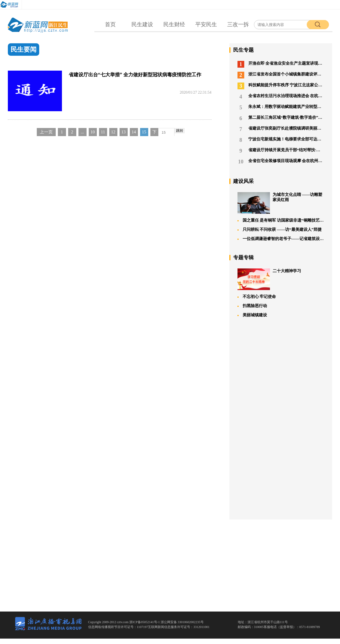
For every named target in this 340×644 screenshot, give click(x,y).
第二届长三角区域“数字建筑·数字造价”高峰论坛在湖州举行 (281, 118)
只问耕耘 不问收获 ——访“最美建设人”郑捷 (280, 229)
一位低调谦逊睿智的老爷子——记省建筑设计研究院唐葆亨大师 (281, 239)
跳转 (180, 131)
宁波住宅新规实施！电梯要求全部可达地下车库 (281, 140)
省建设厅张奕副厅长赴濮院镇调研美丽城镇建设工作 (281, 129)
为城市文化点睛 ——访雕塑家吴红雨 (280, 203)
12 (113, 132)
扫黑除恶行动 (252, 306)
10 (93, 132)
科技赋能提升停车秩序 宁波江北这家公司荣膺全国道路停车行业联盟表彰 (281, 86)
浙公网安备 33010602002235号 (182, 622)
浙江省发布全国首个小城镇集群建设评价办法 (281, 75)
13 (124, 132)
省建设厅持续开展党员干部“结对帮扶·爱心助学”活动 (281, 151)
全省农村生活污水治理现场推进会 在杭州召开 (281, 97)
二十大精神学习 (269, 279)
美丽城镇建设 (252, 315)
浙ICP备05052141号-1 (145, 622)
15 (144, 132)
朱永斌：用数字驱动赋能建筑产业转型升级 (281, 108)
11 (103, 132)
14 (134, 132)
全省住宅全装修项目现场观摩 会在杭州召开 (281, 162)
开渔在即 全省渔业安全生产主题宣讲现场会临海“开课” (281, 64)
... (82, 132)
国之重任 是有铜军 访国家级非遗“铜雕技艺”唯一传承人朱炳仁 (281, 220)
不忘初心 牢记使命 (257, 297)
